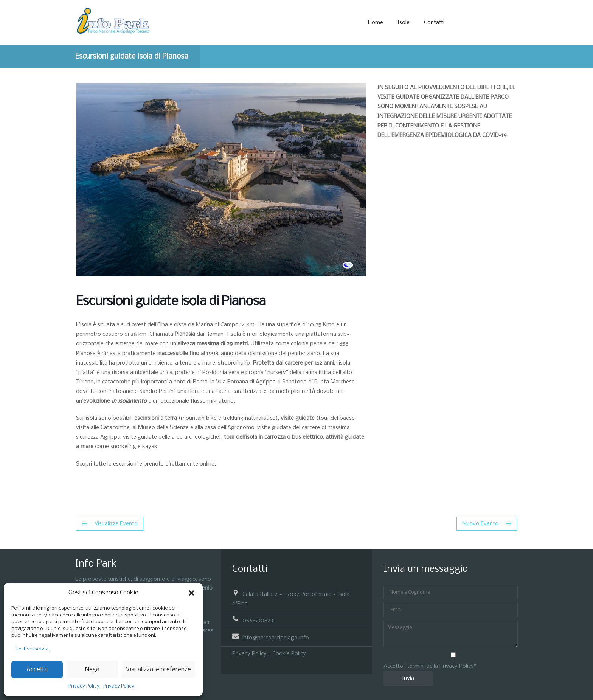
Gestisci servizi (32, 649)
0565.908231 (259, 621)
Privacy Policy (84, 686)
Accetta (37, 670)
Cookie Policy (289, 654)
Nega (92, 670)
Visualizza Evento (110, 524)
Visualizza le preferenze (158, 670)
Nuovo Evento (487, 524)
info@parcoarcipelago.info (276, 638)
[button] (191, 593)
